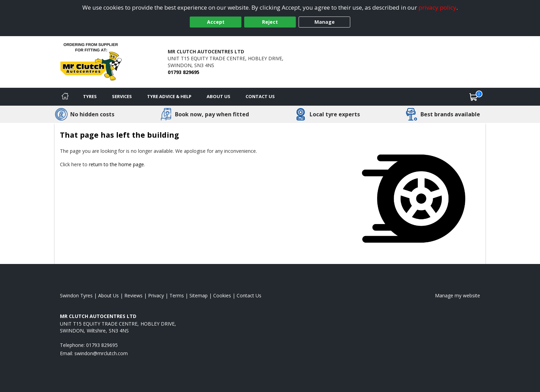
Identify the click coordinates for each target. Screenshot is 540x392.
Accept (216, 22)
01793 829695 (184, 72)
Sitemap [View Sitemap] (199, 295)
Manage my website (458, 295)
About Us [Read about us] (108, 295)
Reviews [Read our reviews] (133, 295)
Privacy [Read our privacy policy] (156, 295)
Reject (270, 22)
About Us (219, 96)
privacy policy (437, 7)
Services (122, 96)
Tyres (90, 96)
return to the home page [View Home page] (116, 164)
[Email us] (101, 353)
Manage (325, 22)
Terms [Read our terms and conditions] (177, 295)
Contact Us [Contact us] (260, 96)
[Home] (65, 97)
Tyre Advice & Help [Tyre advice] (169, 96)
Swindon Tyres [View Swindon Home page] (76, 295)
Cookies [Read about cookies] (222, 295)
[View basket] (474, 97)
